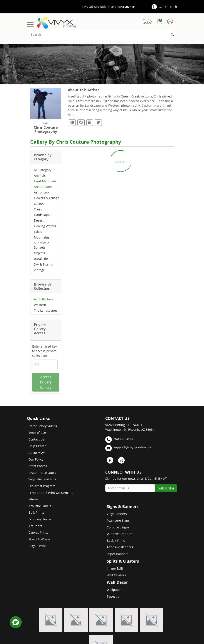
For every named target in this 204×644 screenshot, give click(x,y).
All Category (43, 170)
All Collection (43, 299)
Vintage (39, 270)
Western (40, 305)
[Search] (102, 35)
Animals (40, 176)
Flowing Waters (45, 226)
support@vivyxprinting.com (129, 448)
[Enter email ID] (130, 488)
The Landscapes (46, 310)
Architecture (43, 187)
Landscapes (43, 215)
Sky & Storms (43, 264)
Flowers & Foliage (47, 198)
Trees (38, 209)
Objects (39, 253)
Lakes (38, 232)
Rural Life (41, 259)
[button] (16, 622)
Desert (39, 220)
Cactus (39, 204)
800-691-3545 (119, 440)
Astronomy (42, 192)
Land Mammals (45, 181)
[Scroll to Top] (196, 625)
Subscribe (166, 488)
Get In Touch (164, 7)
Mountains (42, 237)
